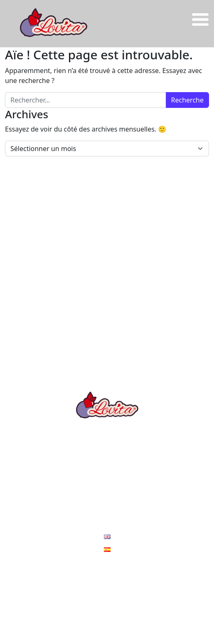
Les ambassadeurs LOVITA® (107, 472)
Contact (107, 522)
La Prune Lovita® (107, 439)
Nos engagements (107, 489)
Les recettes (107, 456)
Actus (107, 505)
